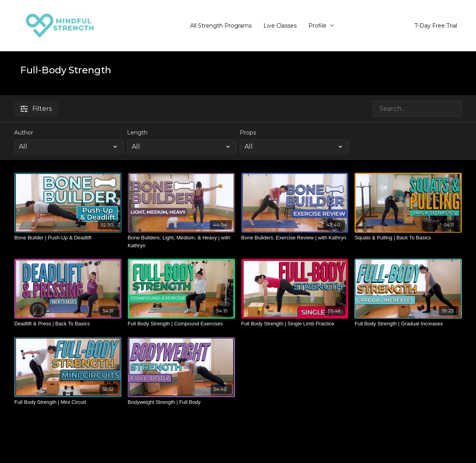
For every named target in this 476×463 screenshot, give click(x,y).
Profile (321, 26)
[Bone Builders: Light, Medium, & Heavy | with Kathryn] (181, 242)
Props (248, 133)
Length (137, 133)
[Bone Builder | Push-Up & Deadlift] (68, 238)
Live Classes (280, 26)
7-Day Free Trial (436, 26)
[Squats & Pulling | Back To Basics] (408, 238)
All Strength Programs (221, 26)
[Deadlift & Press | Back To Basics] (68, 324)
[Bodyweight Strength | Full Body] (181, 402)
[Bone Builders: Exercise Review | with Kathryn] (295, 238)
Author (24, 133)
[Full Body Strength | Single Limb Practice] (295, 324)
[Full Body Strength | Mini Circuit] (68, 402)
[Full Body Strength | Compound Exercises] (181, 324)
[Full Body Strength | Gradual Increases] (408, 324)
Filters (36, 109)
